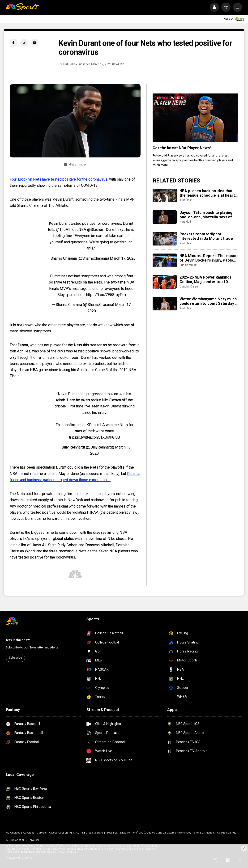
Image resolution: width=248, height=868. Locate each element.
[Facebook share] (14, 43)
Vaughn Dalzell (189, 287)
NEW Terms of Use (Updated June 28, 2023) (147, 833)
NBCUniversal (30, 840)
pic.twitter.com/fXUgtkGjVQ (98, 437)
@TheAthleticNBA (71, 230)
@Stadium (96, 230)
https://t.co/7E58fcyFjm (106, 295)
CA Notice (208, 833)
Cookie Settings (227, 833)
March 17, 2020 (123, 258)
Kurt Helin (69, 64)
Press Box (112, 833)
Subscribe (15, 658)
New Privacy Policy (188, 833)
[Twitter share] (24, 43)
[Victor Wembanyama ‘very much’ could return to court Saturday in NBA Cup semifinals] (165, 304)
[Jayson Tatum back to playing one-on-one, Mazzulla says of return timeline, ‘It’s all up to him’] (165, 217)
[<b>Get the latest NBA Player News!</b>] (195, 118)
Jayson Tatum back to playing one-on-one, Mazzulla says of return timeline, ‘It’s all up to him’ (208, 215)
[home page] (22, 7)
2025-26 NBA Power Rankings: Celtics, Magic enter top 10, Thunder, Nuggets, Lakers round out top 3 (208, 279)
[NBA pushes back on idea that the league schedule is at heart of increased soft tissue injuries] (165, 195)
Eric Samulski (188, 265)
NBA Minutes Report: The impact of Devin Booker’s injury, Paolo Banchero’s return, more (209, 258)
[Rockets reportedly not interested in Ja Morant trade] (165, 239)
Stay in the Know (18, 640)
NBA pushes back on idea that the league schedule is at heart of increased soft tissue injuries (208, 193)
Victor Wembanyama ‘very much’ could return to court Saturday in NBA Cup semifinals (209, 301)
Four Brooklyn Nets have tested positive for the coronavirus (59, 179)
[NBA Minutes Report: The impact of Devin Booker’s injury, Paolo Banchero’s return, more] (165, 260)
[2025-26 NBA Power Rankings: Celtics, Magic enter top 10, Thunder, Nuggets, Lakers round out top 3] (165, 282)
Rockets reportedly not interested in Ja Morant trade (206, 236)
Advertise (28, 833)
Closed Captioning (60, 833)
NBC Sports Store (93, 833)
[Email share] (35, 43)
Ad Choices (13, 833)
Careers (42, 833)
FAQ (77, 833)
